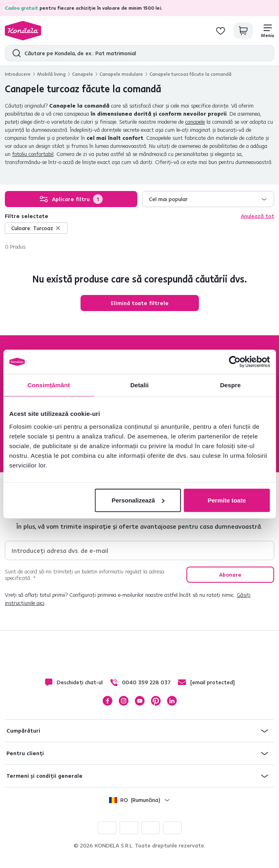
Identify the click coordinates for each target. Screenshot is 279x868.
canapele (195, 122)
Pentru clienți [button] (25, 753)
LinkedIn (172, 701)
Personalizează (138, 500)
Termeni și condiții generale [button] (44, 776)
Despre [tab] (230, 385)
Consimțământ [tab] (49, 385)
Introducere (18, 74)
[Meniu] (268, 31)
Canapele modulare (121, 74)
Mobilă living (51, 74)
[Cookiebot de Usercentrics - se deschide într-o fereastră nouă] (235, 362)
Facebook (107, 701)
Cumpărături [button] (23, 731)
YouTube (140, 701)
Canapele (83, 74)
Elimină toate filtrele (140, 303)
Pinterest (156, 701)
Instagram (124, 701)
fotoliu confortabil (33, 154)
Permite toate (227, 500)
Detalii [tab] (140, 385)
